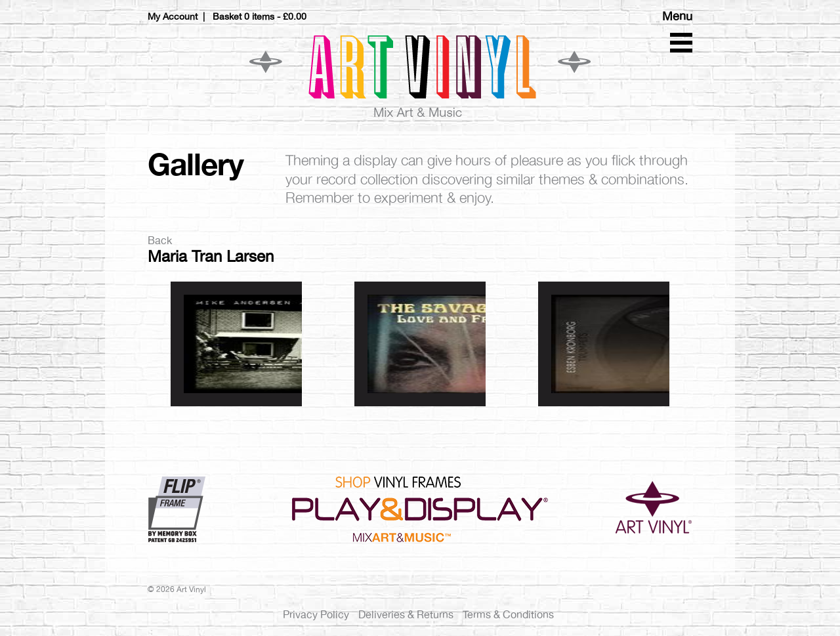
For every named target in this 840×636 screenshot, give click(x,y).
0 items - (275, 16)
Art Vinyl (420, 75)
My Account (173, 16)
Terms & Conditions (508, 615)
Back (160, 241)
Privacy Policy (316, 615)
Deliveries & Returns (406, 615)
